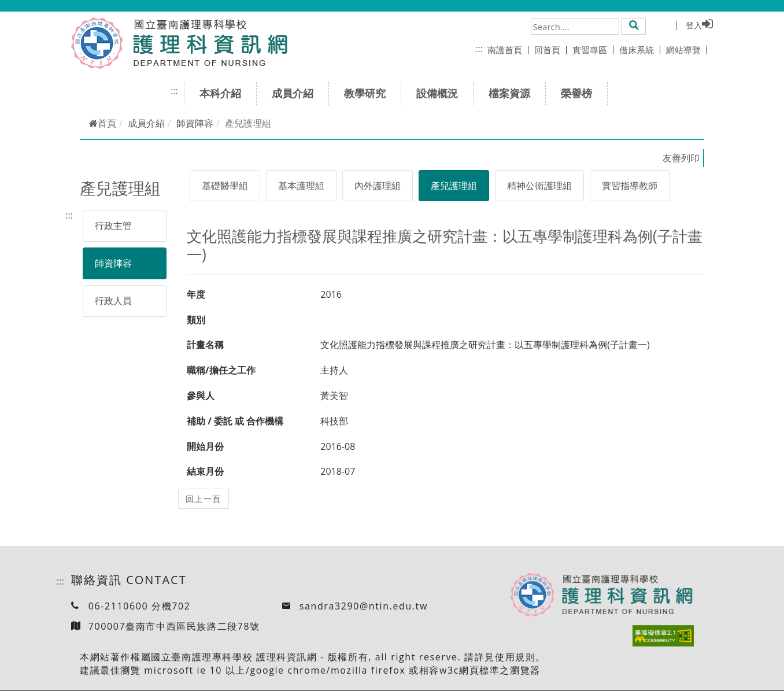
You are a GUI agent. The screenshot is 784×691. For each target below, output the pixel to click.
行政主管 (113, 226)
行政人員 (113, 301)
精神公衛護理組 (539, 186)
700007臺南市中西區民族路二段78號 (174, 626)
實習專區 (593, 50)
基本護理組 (301, 186)
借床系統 (640, 50)
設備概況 (441, 93)
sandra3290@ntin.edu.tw (364, 606)
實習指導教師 (630, 186)
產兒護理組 (454, 186)
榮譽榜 (580, 93)
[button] (634, 26)
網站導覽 (687, 50)
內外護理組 (378, 186)
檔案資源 (513, 93)
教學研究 (369, 93)
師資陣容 (195, 123)
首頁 (103, 123)
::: (479, 49)
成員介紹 (296, 93)
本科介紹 (224, 93)
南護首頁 (508, 50)
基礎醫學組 (225, 186)
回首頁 (550, 50)
